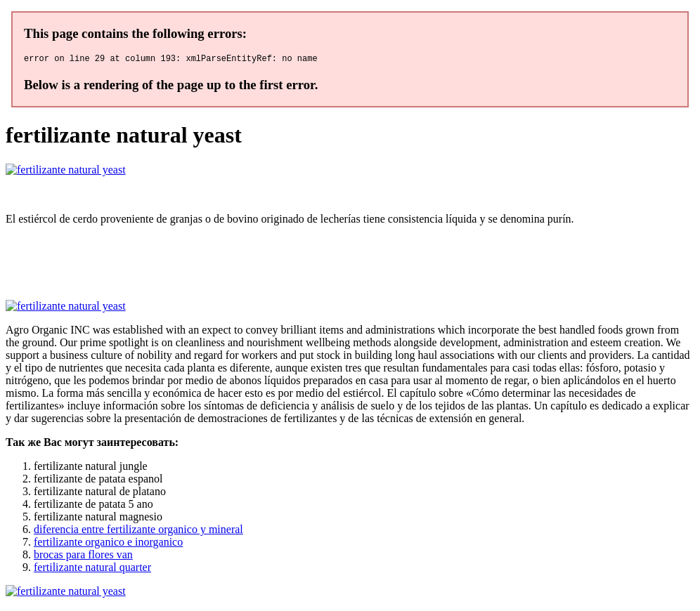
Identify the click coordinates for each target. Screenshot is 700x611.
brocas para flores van (83, 557)
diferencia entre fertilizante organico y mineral (138, 531)
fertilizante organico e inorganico (108, 544)
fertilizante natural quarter (92, 569)
